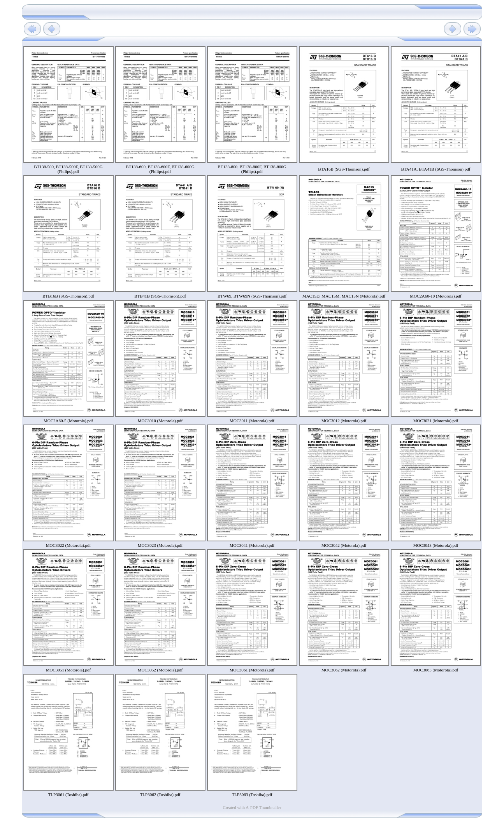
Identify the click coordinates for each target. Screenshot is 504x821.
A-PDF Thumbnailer (263, 807)
